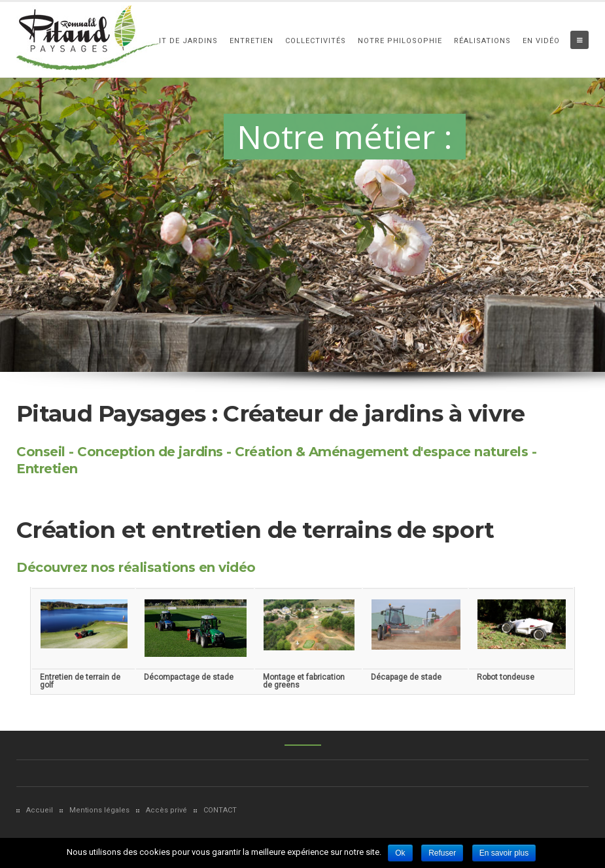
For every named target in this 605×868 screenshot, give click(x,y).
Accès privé (166, 810)
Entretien (251, 41)
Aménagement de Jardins (162, 41)
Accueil (40, 810)
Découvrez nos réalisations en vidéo (136, 567)
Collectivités (316, 41)
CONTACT (220, 810)
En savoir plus (504, 853)
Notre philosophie (400, 41)
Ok (400, 853)
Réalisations (482, 41)
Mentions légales (99, 810)
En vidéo (541, 41)
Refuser (442, 853)
